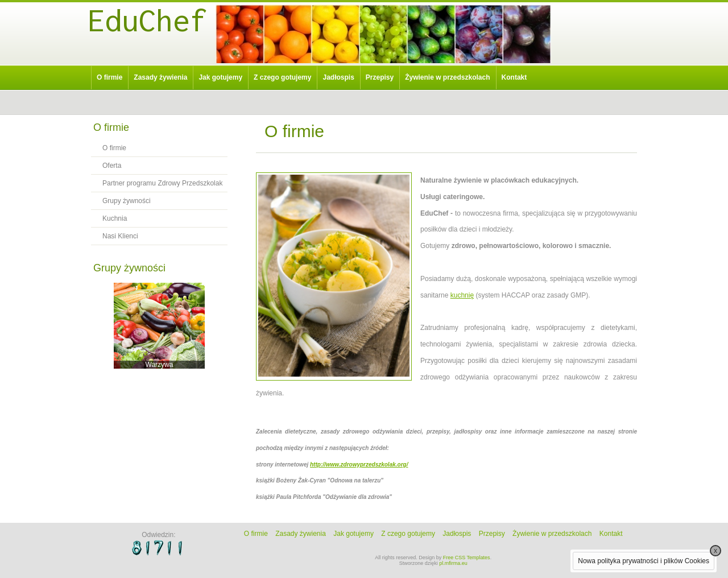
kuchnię (462, 295)
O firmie (109, 77)
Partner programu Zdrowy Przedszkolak (162, 183)
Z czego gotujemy (282, 77)
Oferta (112, 166)
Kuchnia (115, 218)
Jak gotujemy (220, 77)
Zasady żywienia (160, 77)
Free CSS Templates (467, 558)
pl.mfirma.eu (453, 563)
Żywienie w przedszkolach (447, 77)
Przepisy (380, 77)
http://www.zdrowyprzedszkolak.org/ (359, 465)
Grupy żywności (127, 201)
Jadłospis (338, 77)
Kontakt (514, 77)
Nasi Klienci (120, 236)
